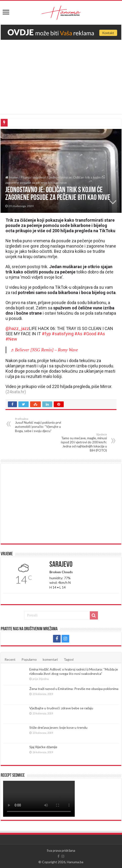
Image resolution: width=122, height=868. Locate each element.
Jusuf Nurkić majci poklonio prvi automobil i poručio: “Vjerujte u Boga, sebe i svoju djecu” (40, 425)
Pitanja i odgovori (33, 177)
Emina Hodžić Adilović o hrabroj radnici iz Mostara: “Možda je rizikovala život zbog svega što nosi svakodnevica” (74, 671)
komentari (50, 659)
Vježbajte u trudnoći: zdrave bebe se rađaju (61, 708)
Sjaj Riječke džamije (43, 747)
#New (11, 339)
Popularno (29, 659)
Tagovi (69, 659)
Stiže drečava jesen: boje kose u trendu (58, 727)
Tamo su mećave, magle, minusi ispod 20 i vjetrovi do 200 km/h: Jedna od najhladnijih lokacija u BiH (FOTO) (82, 443)
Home (12, 177)
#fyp (46, 334)
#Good (90, 334)
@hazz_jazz (17, 328)
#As (78, 334)
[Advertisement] (61, 81)
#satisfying (63, 334)
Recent (10, 659)
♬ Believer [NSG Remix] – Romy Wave (44, 350)
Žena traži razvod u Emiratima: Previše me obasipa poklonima (74, 689)
